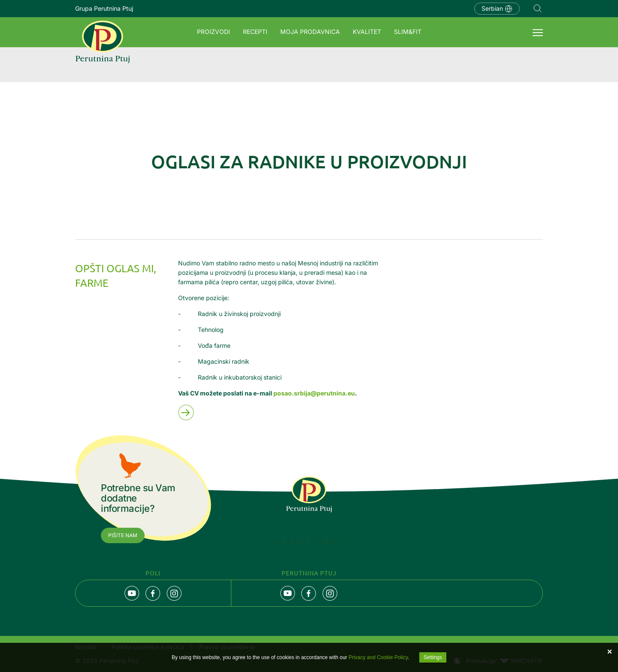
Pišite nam (123, 535)
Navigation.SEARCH (538, 9)
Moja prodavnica (310, 32)
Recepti (255, 32)
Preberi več (186, 412)
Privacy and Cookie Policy (378, 657)
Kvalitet (367, 32)
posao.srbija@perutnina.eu (314, 393)
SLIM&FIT (408, 32)
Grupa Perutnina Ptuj (104, 8)
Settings (433, 657)
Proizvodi (214, 32)
